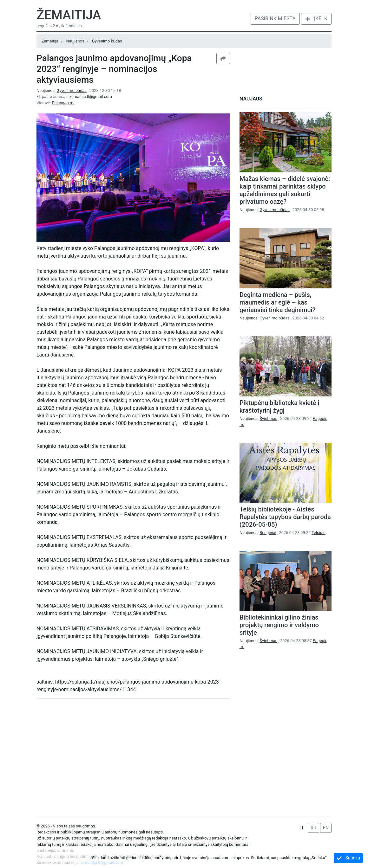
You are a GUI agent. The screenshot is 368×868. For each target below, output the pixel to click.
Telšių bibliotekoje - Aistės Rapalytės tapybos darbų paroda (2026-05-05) (285, 517)
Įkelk (316, 19)
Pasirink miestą (275, 19)
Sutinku (348, 858)
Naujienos (75, 41)
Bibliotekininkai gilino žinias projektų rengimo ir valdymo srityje (279, 625)
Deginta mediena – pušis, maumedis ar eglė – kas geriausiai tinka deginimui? (277, 302)
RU (313, 828)
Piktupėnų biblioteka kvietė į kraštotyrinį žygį (279, 407)
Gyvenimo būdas (107, 41)
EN (326, 828)
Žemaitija (69, 15)
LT (302, 828)
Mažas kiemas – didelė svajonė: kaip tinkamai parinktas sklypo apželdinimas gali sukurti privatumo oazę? (285, 190)
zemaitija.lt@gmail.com (91, 96)
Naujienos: (62, 90)
